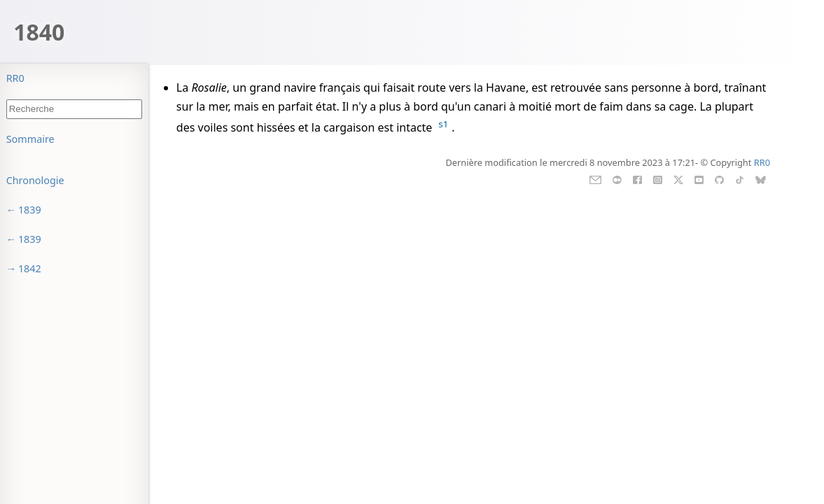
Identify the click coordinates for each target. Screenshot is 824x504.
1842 (30, 268)
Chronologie (35, 180)
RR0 (15, 78)
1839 (30, 210)
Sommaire (30, 139)
